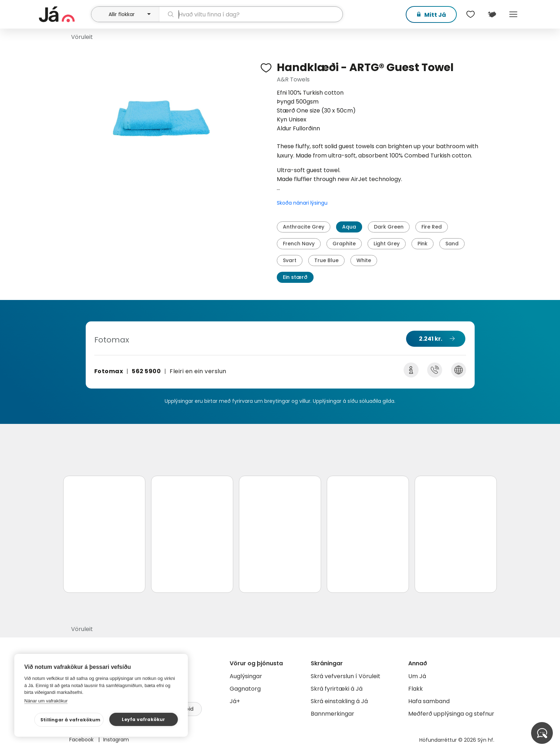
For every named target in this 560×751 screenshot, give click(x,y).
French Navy (299, 244)
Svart (290, 260)
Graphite (344, 244)
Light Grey (387, 244)
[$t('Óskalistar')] (470, 14)
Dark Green (389, 227)
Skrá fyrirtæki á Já (337, 689)
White (364, 260)
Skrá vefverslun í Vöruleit (346, 676)
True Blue (326, 260)
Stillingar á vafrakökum (71, 720)
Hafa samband (429, 701)
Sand (452, 244)
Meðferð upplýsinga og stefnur (451, 714)
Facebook (82, 740)
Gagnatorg (245, 689)
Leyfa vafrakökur (143, 719)
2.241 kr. (431, 339)
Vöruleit (82, 37)
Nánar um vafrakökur (46, 701)
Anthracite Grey (304, 227)
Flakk (416, 689)
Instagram (116, 740)
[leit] (251, 14)
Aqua (349, 227)
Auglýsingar (246, 676)
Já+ (235, 701)
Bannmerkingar (332, 714)
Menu (513, 14)
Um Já (417, 676)
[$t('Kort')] (492, 14)
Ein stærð (295, 277)
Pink (422, 244)
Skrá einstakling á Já (339, 701)
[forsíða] (64, 14)
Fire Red (432, 227)
